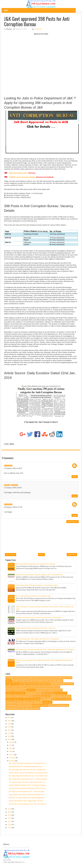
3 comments (38, 29)
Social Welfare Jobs (62, 705)
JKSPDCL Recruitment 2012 (16, 690)
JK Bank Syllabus (57, 681)
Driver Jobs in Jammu (45, 678)
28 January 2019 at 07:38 (13, 507)
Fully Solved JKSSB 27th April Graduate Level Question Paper (37, 585)
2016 (10, 815)
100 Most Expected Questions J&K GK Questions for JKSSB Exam (39, 617)
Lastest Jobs (47, 702)
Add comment (72, 522)
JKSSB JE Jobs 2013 (33, 693)
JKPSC (71, 684)
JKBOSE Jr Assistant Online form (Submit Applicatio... (27, 798)
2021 (10, 733)
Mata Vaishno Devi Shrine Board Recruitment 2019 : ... (27, 795)
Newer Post (11, 555)
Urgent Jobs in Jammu (32, 708)
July (11, 745)
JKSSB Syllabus (47, 699)
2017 (10, 812)
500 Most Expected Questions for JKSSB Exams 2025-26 (36, 564)
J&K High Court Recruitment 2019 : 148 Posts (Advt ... (27, 791)
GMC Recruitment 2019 (18, 173)
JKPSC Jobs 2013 (38, 687)
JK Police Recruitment (60, 684)
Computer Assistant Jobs (15, 678)
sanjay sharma (11, 485)
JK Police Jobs (45, 684)
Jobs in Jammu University (62, 699)
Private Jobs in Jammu (40, 705)
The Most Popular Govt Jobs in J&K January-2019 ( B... (27, 782)
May (11, 748)
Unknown (8, 466)
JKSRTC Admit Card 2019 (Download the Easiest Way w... (29, 773)
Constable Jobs (30, 678)
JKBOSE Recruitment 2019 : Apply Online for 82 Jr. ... (27, 801)
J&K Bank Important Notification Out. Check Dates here (28, 776)
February (13, 758)
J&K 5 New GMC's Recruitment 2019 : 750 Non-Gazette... (28, 779)
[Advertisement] (41, 50)
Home (41, 555)
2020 (10, 736)
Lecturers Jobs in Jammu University (18, 705)
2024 (10, 724)
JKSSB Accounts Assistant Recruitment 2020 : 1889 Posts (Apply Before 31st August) (45, 649)
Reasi (51, 705)
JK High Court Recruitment (30, 684)
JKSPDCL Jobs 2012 (53, 687)
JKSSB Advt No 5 (56, 690)
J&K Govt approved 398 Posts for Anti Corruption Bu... (28, 770)
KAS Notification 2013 (27, 702)
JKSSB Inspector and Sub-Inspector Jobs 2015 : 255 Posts (36, 628)
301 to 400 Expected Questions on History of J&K (33, 596)
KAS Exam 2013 (12, 702)
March (12, 754)
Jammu (9, 681)
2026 (10, 718)
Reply (75, 477)
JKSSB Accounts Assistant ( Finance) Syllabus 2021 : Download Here (39, 575)
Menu (6, 10)
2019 (10, 739)
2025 (10, 721)
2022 (10, 730)
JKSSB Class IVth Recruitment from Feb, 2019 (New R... (28, 804)
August (12, 742)
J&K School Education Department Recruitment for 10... (28, 763)
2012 (10, 828)
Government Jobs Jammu (63, 678)
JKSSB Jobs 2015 (61, 693)
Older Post (72, 555)
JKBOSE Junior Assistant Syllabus (22, 177)
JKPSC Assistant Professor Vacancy (18, 687)
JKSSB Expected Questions (15, 693)
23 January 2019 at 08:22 (13, 468)
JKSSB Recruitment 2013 (15, 699)
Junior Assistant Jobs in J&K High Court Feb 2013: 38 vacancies (37, 639)
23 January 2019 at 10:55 (13, 488)
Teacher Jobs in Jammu (14, 708)
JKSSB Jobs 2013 (47, 693)
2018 (10, 809)
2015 (10, 818)
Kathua (39, 702)
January (12, 761)
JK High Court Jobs (13, 684)
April (11, 751)
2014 (10, 821)
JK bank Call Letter (19, 681)
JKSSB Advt (31, 690)
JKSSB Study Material (32, 699)
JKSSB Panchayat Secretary (61, 696)
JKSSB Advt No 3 (42, 690)
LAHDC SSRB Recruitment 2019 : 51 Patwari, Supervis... (28, 785)
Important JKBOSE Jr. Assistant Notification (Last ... (26, 766)
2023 (10, 727)
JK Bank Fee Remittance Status (38, 681)
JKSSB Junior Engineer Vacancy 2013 (19, 696)
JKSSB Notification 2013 (41, 696)
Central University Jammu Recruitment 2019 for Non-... (28, 788)
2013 (10, 824)
